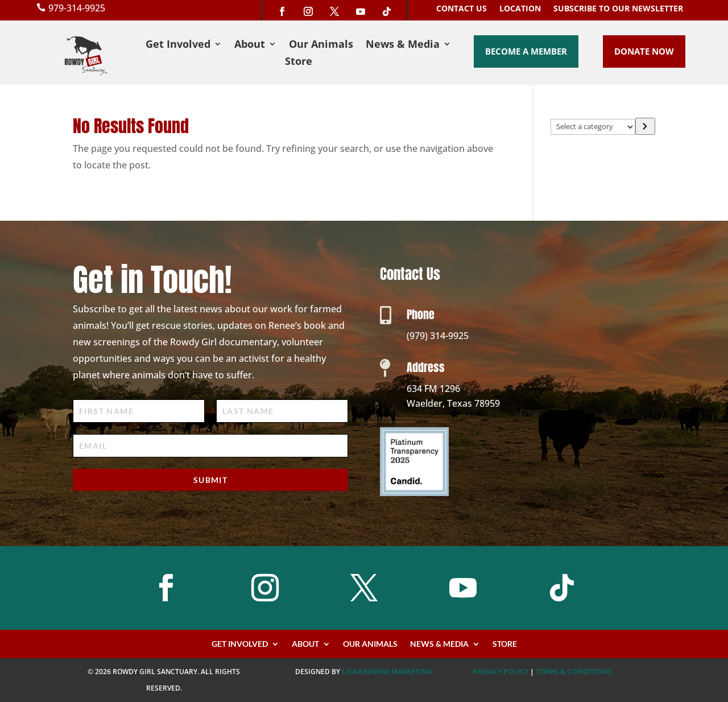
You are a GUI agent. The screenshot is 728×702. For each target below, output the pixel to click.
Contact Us (462, 9)
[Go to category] (645, 126)
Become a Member (526, 51)
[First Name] (139, 411)
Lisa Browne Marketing (387, 672)
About (250, 45)
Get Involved (178, 45)
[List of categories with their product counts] (593, 127)
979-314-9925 (77, 8)
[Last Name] (282, 411)
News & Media (403, 45)
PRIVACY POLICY (500, 672)
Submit (210, 480)
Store (299, 62)
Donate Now (644, 51)
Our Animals (321, 45)
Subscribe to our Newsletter (618, 9)
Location (520, 9)
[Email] (210, 446)
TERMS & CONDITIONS (574, 672)
